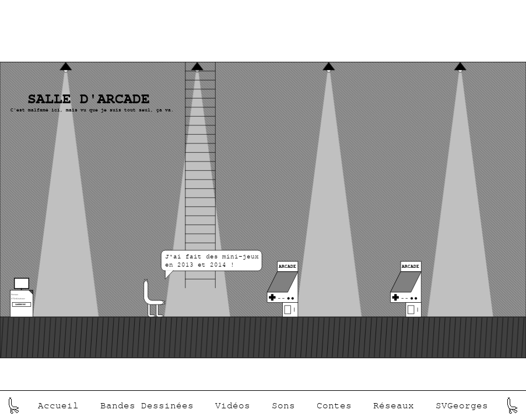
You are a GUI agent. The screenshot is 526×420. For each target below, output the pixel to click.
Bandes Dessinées (147, 405)
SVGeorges (462, 405)
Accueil (58, 405)
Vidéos (233, 405)
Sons (283, 405)
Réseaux (394, 405)
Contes (334, 405)
